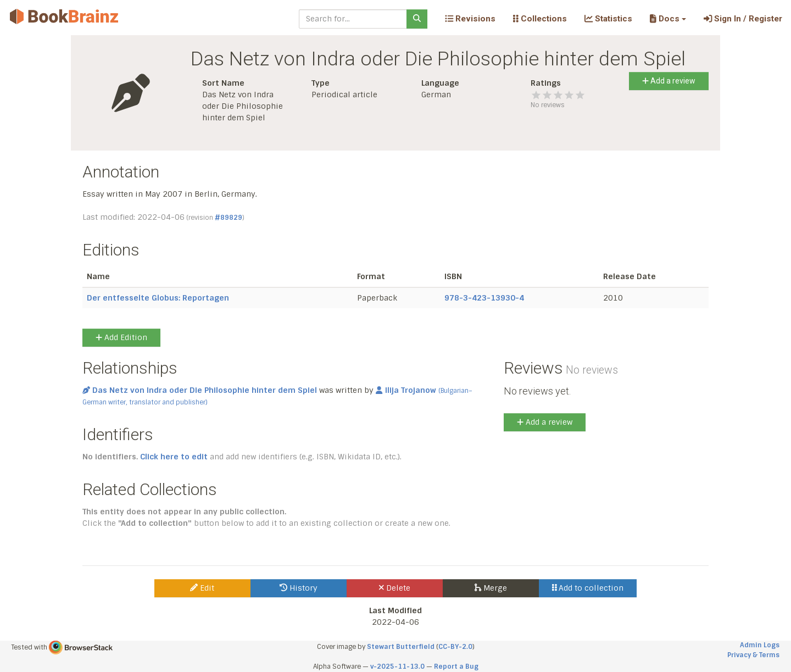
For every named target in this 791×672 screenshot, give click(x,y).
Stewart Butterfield (401, 647)
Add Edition (121, 337)
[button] (668, 19)
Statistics (608, 19)
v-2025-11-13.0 (397, 667)
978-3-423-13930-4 (484, 298)
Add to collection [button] (588, 588)
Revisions (470, 19)
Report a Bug (456, 667)
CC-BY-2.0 (455, 647)
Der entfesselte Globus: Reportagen (158, 298)
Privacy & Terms (753, 655)
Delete (395, 588)
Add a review (669, 81)
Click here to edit (174, 457)
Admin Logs (760, 645)
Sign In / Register (743, 19)
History (299, 588)
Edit (202, 588)
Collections (540, 19)
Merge (491, 588)
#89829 (229, 218)
